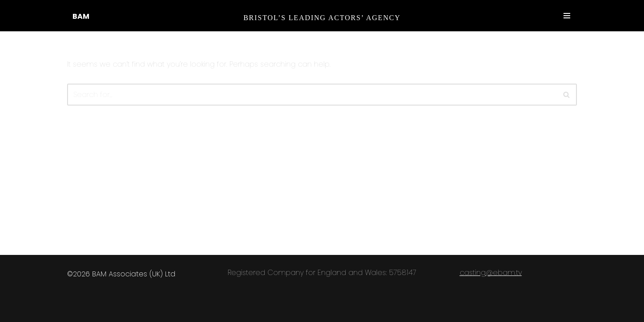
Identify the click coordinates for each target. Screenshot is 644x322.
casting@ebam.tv (491, 273)
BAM (81, 16)
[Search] (567, 95)
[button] (566, 95)
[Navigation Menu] (567, 16)
